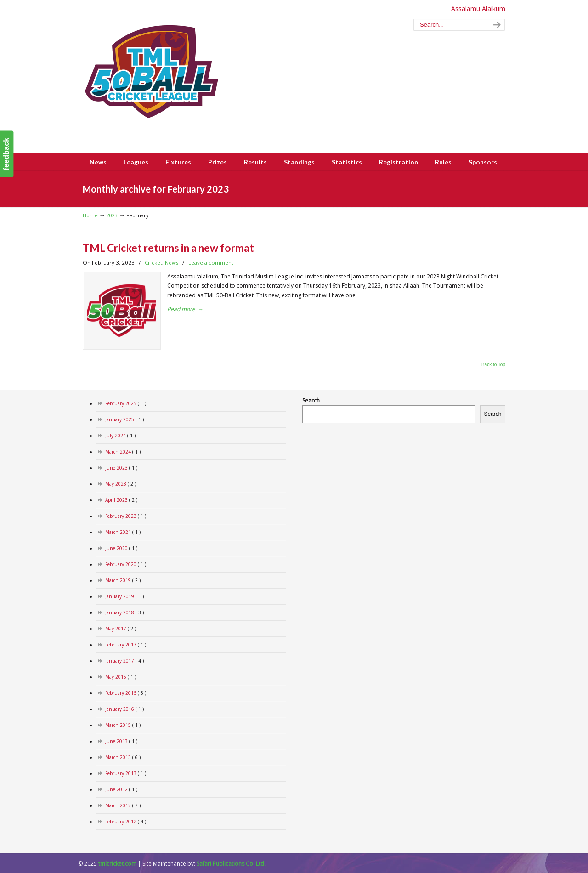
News (172, 263)
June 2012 (121, 790)
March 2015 (123, 725)
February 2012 (126, 822)
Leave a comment (211, 263)
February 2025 (126, 404)
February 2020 (126, 564)
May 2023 (121, 484)
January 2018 (124, 613)
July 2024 (120, 436)
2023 (112, 215)
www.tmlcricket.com (152, 72)
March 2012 (123, 806)
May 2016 (121, 677)
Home (90, 215)
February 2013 (126, 774)
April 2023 (121, 500)
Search (311, 400)
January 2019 (124, 597)
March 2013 (123, 757)
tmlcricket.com (117, 864)
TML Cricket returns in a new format (168, 248)
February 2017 (126, 645)
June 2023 (121, 468)
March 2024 (123, 452)
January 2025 (124, 420)
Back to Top (493, 365)
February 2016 (126, 693)
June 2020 (121, 548)
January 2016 (124, 709)
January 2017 (124, 661)
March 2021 (123, 532)
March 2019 (123, 581)
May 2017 (121, 629)
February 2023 (126, 516)
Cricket (153, 263)
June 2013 (121, 741)
